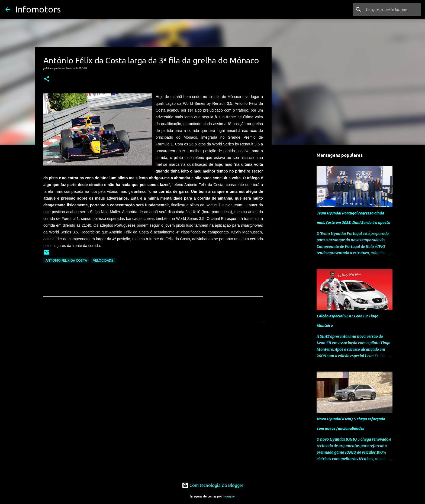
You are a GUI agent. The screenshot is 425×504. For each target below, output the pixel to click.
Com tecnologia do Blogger (213, 485)
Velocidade (103, 260)
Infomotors (38, 9)
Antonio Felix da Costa (66, 260)
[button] (47, 79)
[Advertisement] (153, 377)
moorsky (229, 496)
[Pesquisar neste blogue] (392, 9)
